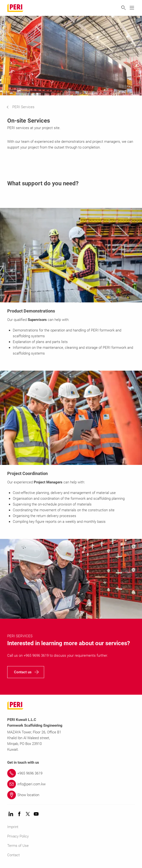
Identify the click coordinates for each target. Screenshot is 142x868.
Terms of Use (18, 846)
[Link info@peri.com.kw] (71, 784)
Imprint (13, 827)
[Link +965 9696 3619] (71, 773)
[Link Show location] (71, 795)
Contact (14, 855)
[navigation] (24, 107)
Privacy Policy (18, 836)
